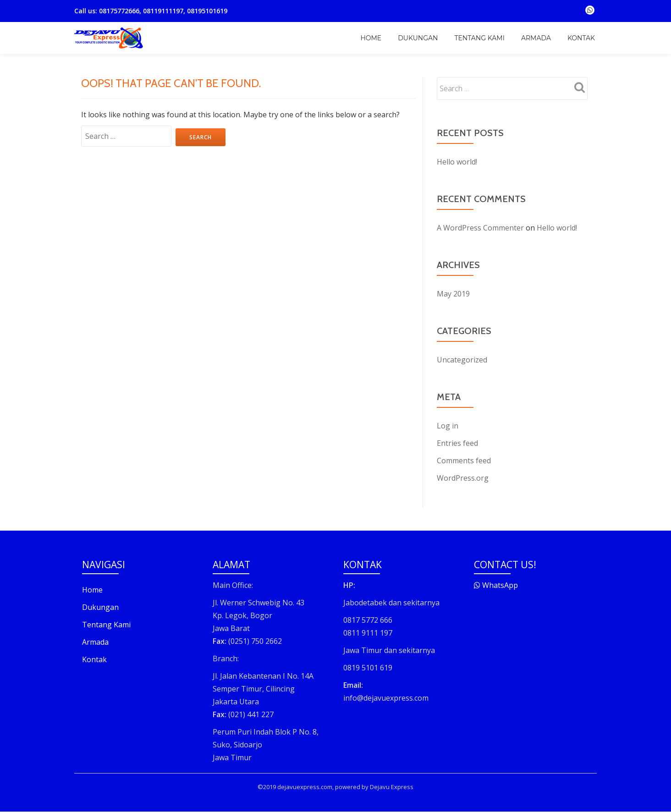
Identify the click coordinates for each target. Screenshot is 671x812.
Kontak (581, 38)
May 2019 (453, 294)
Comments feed (464, 461)
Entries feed (457, 443)
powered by (352, 787)
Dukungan (418, 38)
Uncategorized (462, 360)
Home (371, 38)
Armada (536, 38)
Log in (448, 426)
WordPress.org (463, 478)
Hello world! (457, 162)
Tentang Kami (479, 38)
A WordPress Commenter (480, 228)
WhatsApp (496, 585)
